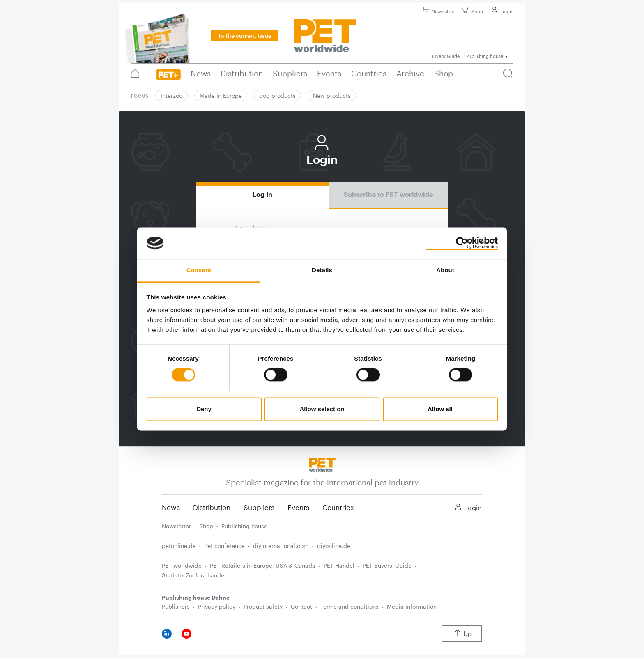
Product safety (263, 606)
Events (298, 507)
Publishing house (244, 526)
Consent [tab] (199, 270)
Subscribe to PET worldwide (388, 194)
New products (332, 95)
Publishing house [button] (485, 56)
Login (501, 11)
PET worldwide (182, 565)
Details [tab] (322, 270)
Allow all (440, 409)
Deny (204, 409)
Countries (338, 507)
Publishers (176, 606)
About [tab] (445, 270)
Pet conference (224, 546)
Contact (301, 606)
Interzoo (171, 95)
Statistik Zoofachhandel (194, 575)
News (171, 507)
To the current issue (245, 36)
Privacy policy (217, 606)
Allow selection (322, 409)
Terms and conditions (350, 606)
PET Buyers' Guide (387, 565)
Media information (412, 606)
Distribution (212, 507)
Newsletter (437, 11)
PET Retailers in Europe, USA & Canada (263, 565)
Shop (471, 11)
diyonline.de (334, 546)
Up (462, 634)
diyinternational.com (281, 546)
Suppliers (259, 507)
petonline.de (179, 546)
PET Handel (339, 565)
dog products (277, 95)
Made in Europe (221, 95)
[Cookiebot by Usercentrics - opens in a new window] (462, 243)
